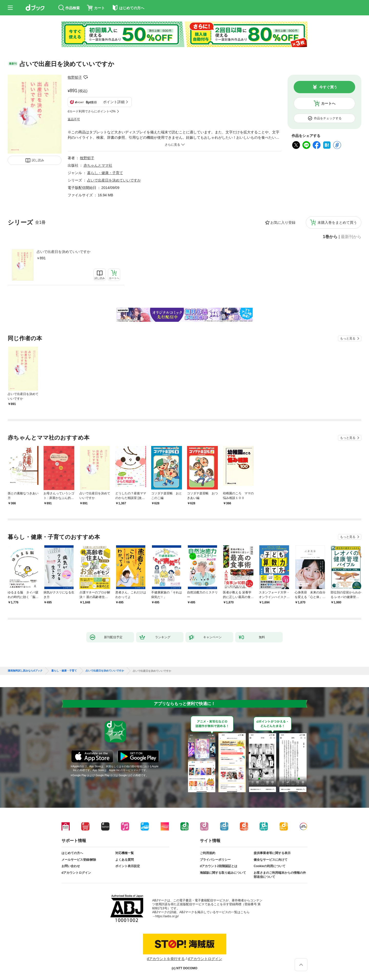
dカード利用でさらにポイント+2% (92, 111)
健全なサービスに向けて (271, 860)
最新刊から (351, 237)
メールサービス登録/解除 (79, 860)
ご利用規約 (208, 853)
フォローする (86, 77)
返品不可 (74, 119)
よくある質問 (125, 860)
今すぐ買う (328, 87)
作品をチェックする (328, 118)
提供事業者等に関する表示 (272, 853)
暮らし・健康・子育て (105, 173)
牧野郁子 (75, 77)
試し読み (38, 160)
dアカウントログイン (76, 873)
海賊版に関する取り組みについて (223, 873)
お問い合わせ (71, 866)
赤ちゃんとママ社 (98, 165)
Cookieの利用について (270, 866)
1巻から (330, 237)
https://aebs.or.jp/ (167, 916)
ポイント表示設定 (128, 866)
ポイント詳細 (114, 102)
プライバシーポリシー (215, 860)
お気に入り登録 (283, 222)
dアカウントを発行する (166, 959)
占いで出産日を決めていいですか (64, 252)
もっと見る (348, 338)
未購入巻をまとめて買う (337, 222)
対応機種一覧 (125, 853)
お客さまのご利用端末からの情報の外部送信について (280, 875)
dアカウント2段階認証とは (219, 866)
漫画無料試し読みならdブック (25, 671)
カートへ (328, 103)
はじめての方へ (72, 853)
